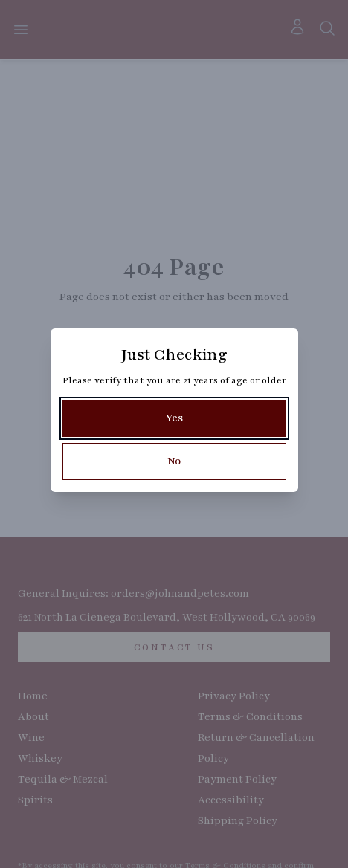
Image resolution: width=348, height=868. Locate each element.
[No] (174, 461)
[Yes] (174, 418)
